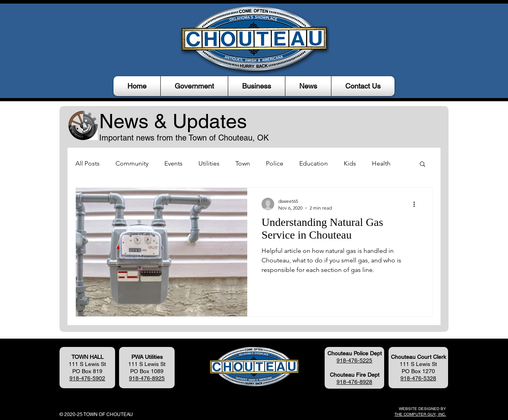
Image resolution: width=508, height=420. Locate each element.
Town (243, 163)
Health (381, 163)
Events (173, 163)
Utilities (209, 163)
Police (275, 163)
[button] (194, 86)
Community (132, 163)
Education (314, 163)
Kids (350, 163)
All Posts (88, 163)
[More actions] (417, 204)
